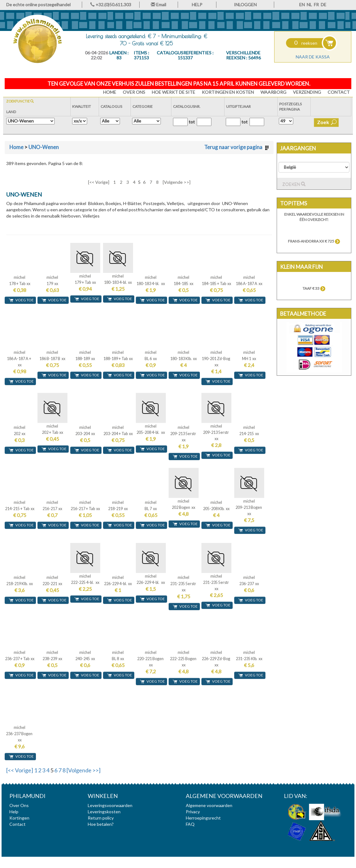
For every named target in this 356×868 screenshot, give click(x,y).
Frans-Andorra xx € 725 (314, 241)
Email (158, 5)
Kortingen (19, 818)
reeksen (306, 43)
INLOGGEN (245, 5)
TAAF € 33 (314, 288)
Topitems (294, 203)
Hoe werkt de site (173, 92)
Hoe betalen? (101, 824)
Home (16, 147)
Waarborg (273, 92)
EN (302, 5)
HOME (110, 92)
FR (316, 5)
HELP (197, 5)
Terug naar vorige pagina (237, 147)
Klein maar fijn (302, 267)
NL (309, 5)
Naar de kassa (313, 57)
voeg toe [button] (21, 300)
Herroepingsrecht (203, 818)
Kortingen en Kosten (228, 92)
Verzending (307, 92)
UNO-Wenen (44, 147)
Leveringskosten (104, 812)
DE (324, 5)
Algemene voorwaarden (209, 805)
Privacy (193, 812)
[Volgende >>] (177, 182)
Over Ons (134, 92)
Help (14, 812)
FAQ (190, 824)
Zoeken (294, 184)
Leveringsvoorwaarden (110, 805)
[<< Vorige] (99, 182)
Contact (339, 92)
